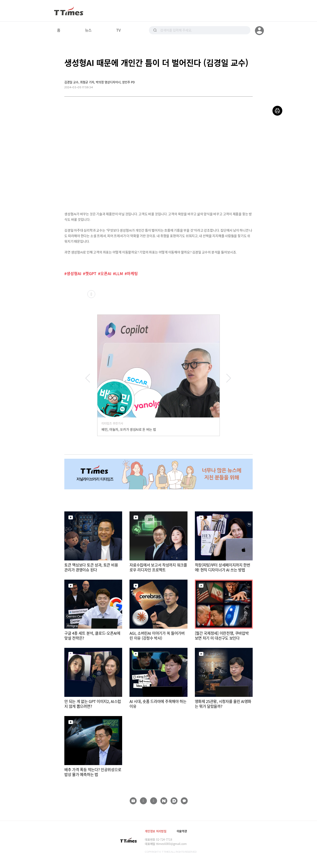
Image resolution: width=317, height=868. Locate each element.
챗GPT (91, 274)
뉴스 (88, 30)
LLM (119, 274)
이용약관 (182, 831)
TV (118, 30)
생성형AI (74, 274)
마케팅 (132, 274)
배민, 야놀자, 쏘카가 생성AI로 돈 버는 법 (129, 429)
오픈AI (106, 274)
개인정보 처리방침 (156, 831)
